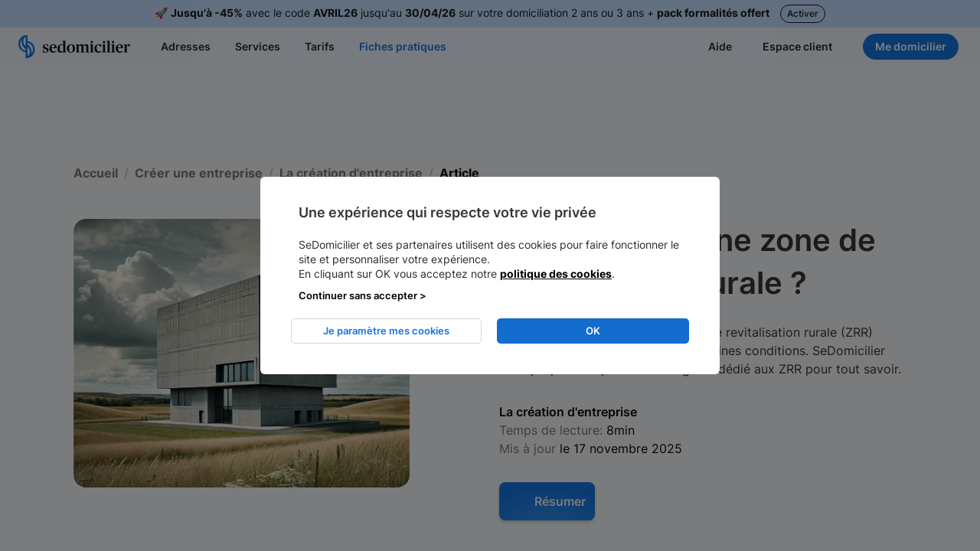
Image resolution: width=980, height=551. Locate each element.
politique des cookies (556, 274)
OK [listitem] (593, 331)
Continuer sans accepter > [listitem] (363, 295)
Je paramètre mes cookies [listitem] (386, 331)
